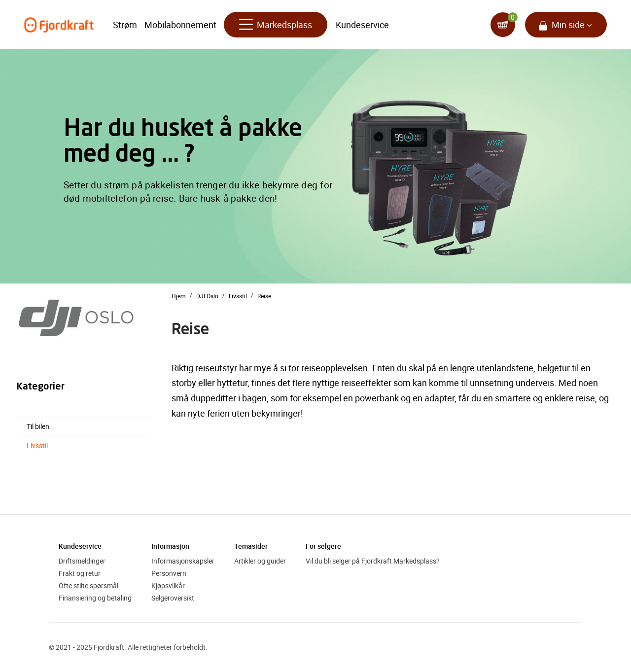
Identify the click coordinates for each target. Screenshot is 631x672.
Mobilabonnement (180, 25)
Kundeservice (362, 25)
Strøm (125, 25)
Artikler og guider (260, 561)
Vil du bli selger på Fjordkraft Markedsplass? (373, 561)
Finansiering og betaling (95, 598)
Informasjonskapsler (183, 561)
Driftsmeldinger (82, 561)
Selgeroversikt (173, 598)
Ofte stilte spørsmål (88, 585)
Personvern (169, 573)
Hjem (179, 295)
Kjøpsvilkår (168, 585)
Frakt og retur (80, 573)
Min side (568, 25)
